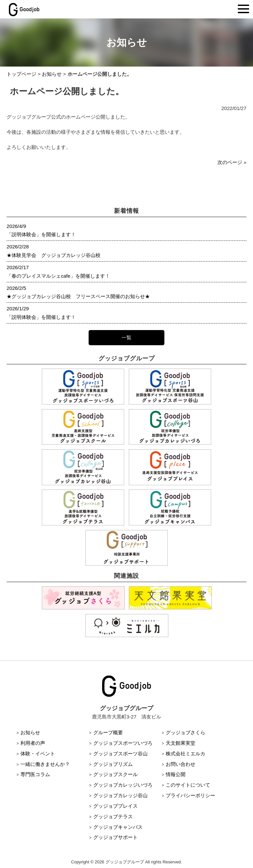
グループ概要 (108, 732)
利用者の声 (33, 743)
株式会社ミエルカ (185, 754)
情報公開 (176, 774)
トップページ (21, 74)
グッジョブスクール (115, 774)
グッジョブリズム (113, 764)
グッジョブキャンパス (118, 827)
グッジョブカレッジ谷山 (120, 795)
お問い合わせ (181, 764)
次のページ (230, 162)
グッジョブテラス (113, 816)
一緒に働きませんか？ (45, 764)
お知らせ (52, 74)
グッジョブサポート (115, 837)
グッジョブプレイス (115, 806)
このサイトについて (188, 785)
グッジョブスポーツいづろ (123, 743)
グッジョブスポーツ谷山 (120, 754)
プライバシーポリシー (190, 795)
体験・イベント (38, 754)
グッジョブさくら (185, 732)
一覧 (126, 337)
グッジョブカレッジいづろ (123, 785)
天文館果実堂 (181, 743)
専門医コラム (35, 774)
